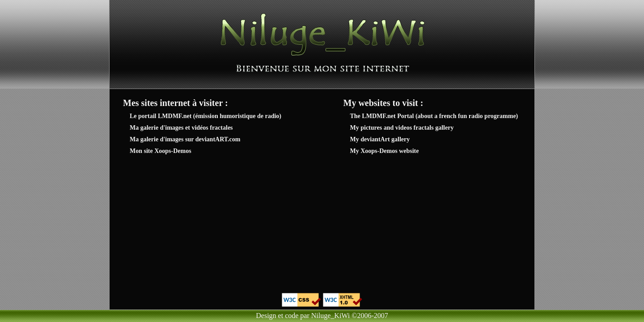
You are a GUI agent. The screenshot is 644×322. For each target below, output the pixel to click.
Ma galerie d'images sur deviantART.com (185, 139)
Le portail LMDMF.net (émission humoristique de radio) (205, 116)
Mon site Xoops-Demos (161, 151)
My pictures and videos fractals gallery (402, 128)
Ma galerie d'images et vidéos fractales (181, 128)
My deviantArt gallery (380, 139)
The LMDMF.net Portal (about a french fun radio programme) (434, 116)
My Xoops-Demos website (385, 151)
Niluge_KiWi (330, 316)
